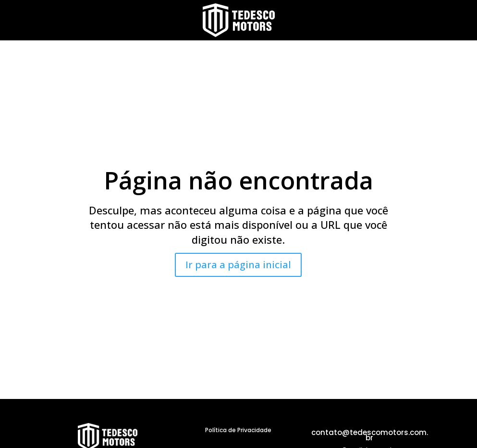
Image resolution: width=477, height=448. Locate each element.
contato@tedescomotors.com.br (370, 435)
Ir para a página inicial (238, 265)
